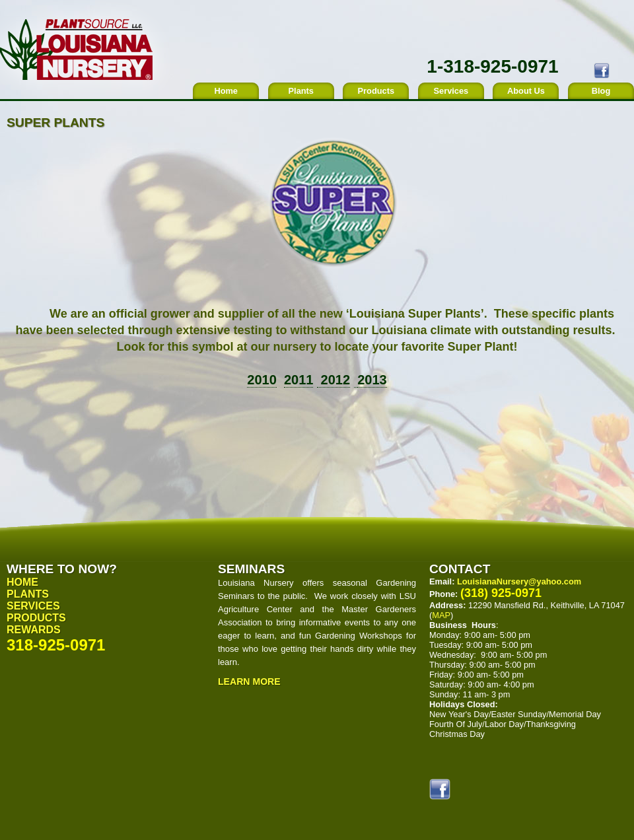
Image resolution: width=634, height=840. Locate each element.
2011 (299, 380)
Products (376, 91)
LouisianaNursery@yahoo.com (519, 581)
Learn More (249, 682)
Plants (301, 91)
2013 (372, 380)
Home (226, 91)
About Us (526, 91)
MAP (441, 615)
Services (451, 91)
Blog (601, 91)
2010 (262, 380)
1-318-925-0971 (492, 66)
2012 (334, 380)
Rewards (34, 630)
